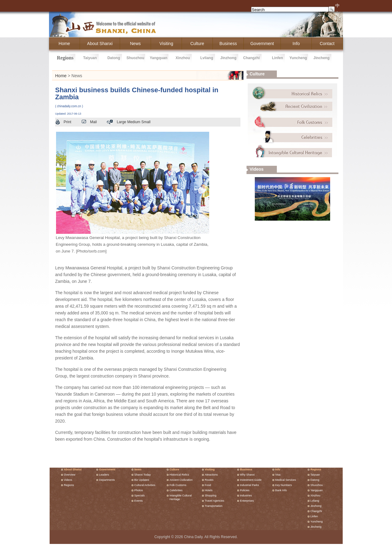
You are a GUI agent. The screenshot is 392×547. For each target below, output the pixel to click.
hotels (209, 490)
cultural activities (145, 485)
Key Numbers (284, 485)
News (135, 44)
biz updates (142, 480)
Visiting (166, 44)
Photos (139, 490)
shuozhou (135, 58)
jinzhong (228, 58)
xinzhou (183, 58)
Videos (68, 480)
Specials (140, 496)
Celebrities (176, 490)
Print (68, 122)
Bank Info (281, 490)
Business (246, 469)
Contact (327, 44)
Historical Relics (179, 475)
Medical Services (286, 480)
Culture (175, 469)
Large (121, 122)
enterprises (247, 501)
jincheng (321, 58)
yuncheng (298, 58)
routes (209, 480)
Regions (69, 485)
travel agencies (215, 501)
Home (61, 76)
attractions (211, 475)
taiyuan (90, 58)
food (208, 485)
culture (197, 44)
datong (114, 58)
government (262, 44)
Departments (107, 480)
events (139, 501)
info (296, 44)
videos (257, 169)
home (64, 44)
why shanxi (247, 475)
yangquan (158, 58)
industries (246, 496)
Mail (93, 122)
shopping (211, 496)
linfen (277, 58)
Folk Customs (178, 485)
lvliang (207, 58)
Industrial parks (250, 485)
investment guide (251, 480)
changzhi (251, 58)
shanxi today (143, 475)
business (228, 44)
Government (107, 469)
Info (278, 469)
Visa (278, 475)
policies (245, 490)
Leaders (104, 475)
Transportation (214, 506)
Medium (134, 122)
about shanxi (100, 44)
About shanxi (73, 469)
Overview (70, 475)
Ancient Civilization (181, 480)
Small (146, 122)
